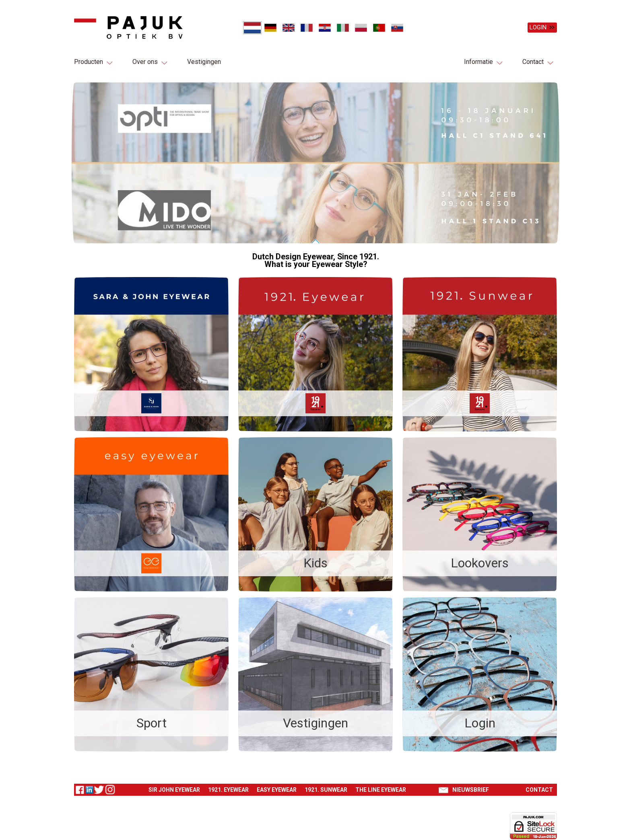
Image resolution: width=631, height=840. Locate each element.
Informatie (478, 62)
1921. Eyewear (228, 785)
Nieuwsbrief (471, 785)
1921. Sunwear (326, 785)
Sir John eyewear (174, 785)
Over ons (145, 62)
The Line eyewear (381, 785)
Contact (533, 62)
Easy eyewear (277, 785)
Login (538, 27)
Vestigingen (204, 62)
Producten (89, 62)
